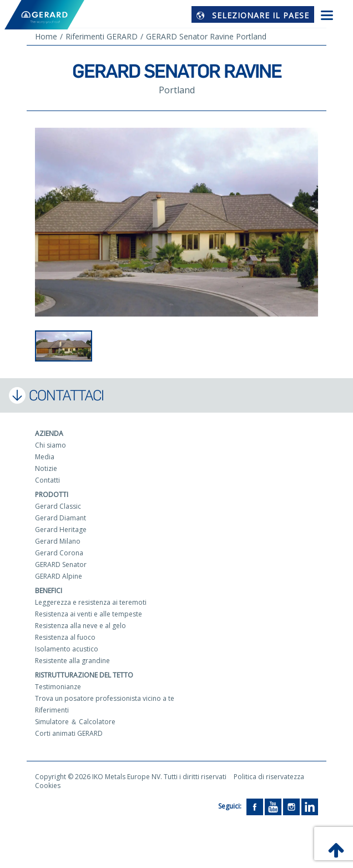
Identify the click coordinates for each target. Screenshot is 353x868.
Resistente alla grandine (72, 661)
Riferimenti (52, 710)
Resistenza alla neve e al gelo (80, 626)
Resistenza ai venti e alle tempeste (89, 614)
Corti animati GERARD (69, 733)
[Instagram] (291, 806)
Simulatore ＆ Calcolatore (75, 722)
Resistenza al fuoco (65, 637)
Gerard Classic (58, 506)
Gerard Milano (58, 541)
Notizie (46, 468)
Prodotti (52, 495)
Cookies (48, 786)
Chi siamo (51, 445)
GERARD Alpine (59, 576)
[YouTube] (273, 806)
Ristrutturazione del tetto (84, 675)
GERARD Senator (61, 565)
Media (45, 457)
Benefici (49, 591)
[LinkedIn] (310, 806)
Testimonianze (58, 687)
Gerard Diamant (60, 518)
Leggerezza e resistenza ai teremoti (91, 602)
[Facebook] (255, 806)
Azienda (49, 433)
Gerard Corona (59, 553)
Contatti (47, 480)
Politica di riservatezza (269, 777)
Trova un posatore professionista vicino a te (105, 698)
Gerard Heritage (61, 530)
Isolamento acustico (67, 649)
